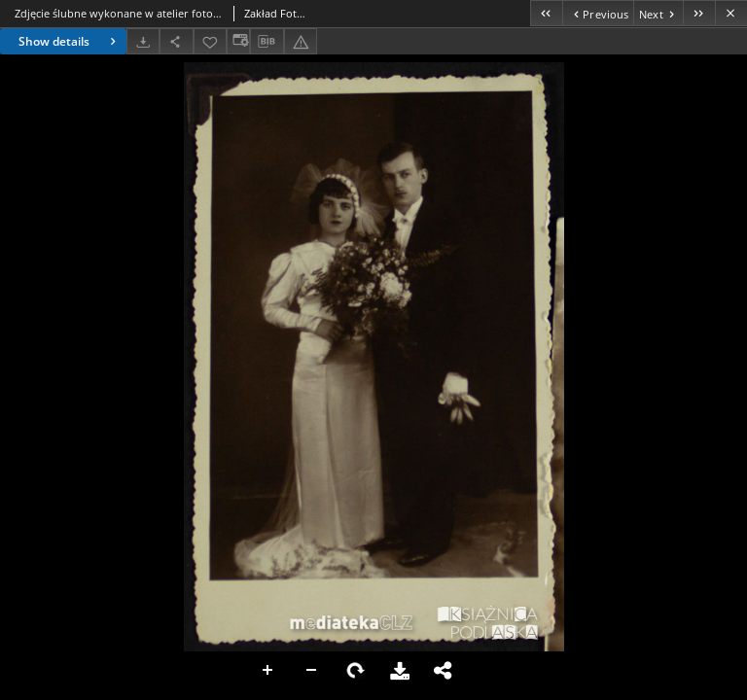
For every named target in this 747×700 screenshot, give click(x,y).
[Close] (731, 13)
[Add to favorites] (210, 41)
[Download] (143, 41)
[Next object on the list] (658, 13)
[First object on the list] (546, 13)
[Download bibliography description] (267, 42)
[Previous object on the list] (598, 13)
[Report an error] (301, 41)
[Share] (176, 41)
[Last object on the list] (699, 13)
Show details (70, 41)
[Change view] (238, 41)
